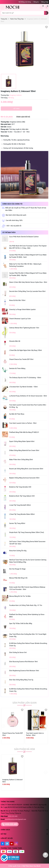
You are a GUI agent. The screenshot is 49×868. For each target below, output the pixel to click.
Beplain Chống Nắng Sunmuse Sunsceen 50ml (24, 478)
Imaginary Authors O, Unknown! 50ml (12, 781)
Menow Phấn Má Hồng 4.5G (18, 578)
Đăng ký (36, 2)
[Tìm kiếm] (46, 13)
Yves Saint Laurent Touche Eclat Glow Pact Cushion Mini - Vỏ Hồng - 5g (28, 406)
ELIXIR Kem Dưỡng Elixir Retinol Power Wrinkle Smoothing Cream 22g (28, 690)
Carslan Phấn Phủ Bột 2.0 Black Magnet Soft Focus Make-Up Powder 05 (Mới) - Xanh (28, 256)
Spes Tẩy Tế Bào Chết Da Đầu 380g (21, 623)
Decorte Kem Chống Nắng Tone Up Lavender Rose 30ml (27, 291)
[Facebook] (3, 844)
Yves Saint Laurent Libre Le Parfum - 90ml (23, 423)
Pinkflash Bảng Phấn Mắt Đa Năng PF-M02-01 (24, 432)
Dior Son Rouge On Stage (17, 569)
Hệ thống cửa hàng (25, 2)
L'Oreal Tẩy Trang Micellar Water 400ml (22, 514)
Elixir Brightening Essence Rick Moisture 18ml (24, 671)
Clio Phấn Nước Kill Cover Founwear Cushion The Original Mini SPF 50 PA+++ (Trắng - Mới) (28, 247)
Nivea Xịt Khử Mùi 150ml (17, 300)
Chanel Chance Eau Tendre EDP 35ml (21, 359)
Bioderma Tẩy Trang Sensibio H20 (20, 487)
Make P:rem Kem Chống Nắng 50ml (21, 460)
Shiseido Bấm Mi (15, 341)
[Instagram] (16, 844)
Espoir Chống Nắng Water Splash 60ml (22, 441)
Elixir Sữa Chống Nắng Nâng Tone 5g (21, 680)
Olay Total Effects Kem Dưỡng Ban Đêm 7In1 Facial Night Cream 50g (28, 635)
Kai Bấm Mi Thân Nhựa (17, 414)
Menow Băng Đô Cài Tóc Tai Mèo (20, 596)
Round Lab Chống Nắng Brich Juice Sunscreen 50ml (26, 469)
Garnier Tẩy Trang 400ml (17, 523)
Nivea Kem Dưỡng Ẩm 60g (18, 551)
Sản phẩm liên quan (24, 703)
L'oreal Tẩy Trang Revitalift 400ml (20, 505)
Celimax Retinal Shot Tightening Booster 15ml (24, 328)
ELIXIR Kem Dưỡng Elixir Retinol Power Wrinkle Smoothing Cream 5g (28, 644)
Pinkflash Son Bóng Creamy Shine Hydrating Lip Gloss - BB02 (27, 616)
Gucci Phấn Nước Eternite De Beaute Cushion (24, 237)
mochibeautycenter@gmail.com (16, 819)
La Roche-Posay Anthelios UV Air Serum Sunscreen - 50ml (28, 396)
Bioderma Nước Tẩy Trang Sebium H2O (22, 496)
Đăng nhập (45, 2)
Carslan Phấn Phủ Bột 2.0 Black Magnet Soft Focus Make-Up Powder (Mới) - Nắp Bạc (28, 274)
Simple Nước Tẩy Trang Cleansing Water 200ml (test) (27, 532)
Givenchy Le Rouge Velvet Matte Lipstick (22, 309)
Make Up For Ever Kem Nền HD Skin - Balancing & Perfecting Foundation (25, 265)
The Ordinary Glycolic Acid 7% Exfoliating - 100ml (25, 378)
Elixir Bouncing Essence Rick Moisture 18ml (23, 662)
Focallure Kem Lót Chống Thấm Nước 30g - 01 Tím (26, 605)
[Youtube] (12, 844)
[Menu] (2, 8)
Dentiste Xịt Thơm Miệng (17, 368)
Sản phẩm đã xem (25, 749)
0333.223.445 (13, 816)
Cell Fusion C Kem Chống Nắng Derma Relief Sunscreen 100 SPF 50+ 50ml (27, 543)
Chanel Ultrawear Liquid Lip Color (20, 319)
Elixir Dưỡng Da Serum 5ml (18, 652)
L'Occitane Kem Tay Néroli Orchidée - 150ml (23, 387)
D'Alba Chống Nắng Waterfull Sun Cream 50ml (24, 450)
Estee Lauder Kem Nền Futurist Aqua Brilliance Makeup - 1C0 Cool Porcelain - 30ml (28, 588)
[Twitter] (7, 844)
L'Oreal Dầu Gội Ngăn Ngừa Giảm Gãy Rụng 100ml (25, 350)
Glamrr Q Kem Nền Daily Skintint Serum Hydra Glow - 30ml (28, 282)
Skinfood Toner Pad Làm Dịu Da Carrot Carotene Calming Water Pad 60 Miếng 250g (28, 561)
